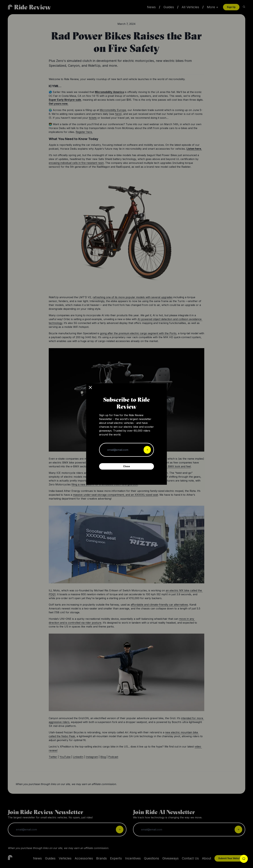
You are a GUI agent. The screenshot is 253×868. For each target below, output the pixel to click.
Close (126, 466)
